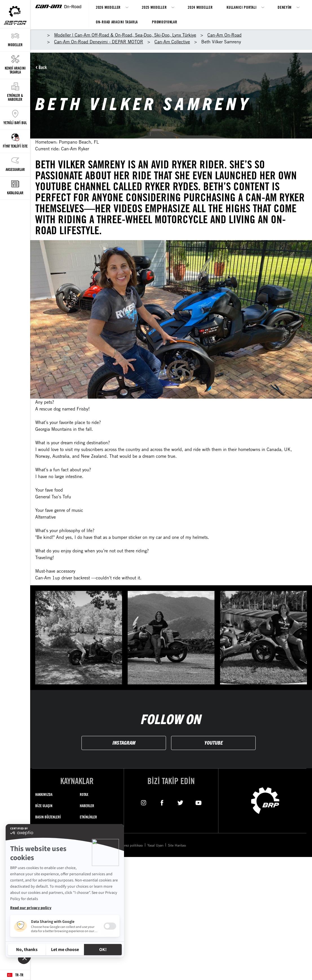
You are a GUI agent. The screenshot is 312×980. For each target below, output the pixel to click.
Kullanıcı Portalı (242, 7)
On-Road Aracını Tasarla (117, 22)
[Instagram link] (144, 802)
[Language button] (15, 975)
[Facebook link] (162, 802)
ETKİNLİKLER (88, 817)
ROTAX (84, 794)
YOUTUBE (213, 743)
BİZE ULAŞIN (44, 806)
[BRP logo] (265, 800)
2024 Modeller (200, 7)
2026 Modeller (108, 7)
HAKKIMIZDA (44, 794)
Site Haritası (177, 845)
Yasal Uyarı (155, 845)
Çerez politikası (132, 845)
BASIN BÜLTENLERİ (48, 817)
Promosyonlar (164, 22)
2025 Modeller (154, 7)
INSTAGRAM (124, 743)
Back (43, 67)
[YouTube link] (199, 802)
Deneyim (285, 7)
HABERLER (87, 806)
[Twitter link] (180, 802)
